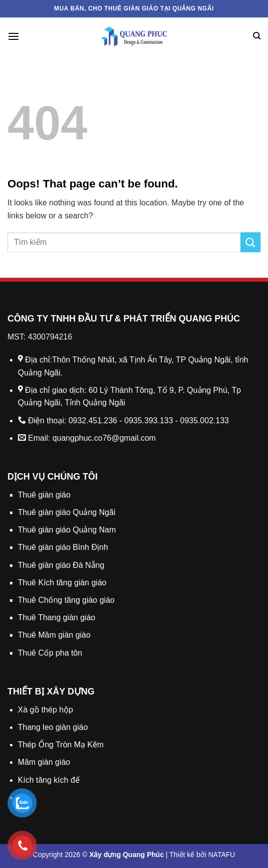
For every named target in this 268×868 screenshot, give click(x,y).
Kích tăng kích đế (49, 780)
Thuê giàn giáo (44, 495)
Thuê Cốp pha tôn (50, 653)
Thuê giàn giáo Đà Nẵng (61, 565)
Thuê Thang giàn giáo (57, 617)
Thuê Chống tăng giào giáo (66, 600)
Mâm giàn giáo (44, 762)
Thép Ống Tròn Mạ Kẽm (61, 745)
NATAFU (222, 855)
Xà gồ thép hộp (46, 710)
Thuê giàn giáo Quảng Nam (67, 530)
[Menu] (13, 36)
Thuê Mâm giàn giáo (54, 635)
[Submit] (251, 242)
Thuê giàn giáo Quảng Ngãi (67, 512)
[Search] (257, 36)
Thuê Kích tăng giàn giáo (62, 583)
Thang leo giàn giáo (53, 727)
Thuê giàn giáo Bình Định (63, 547)
